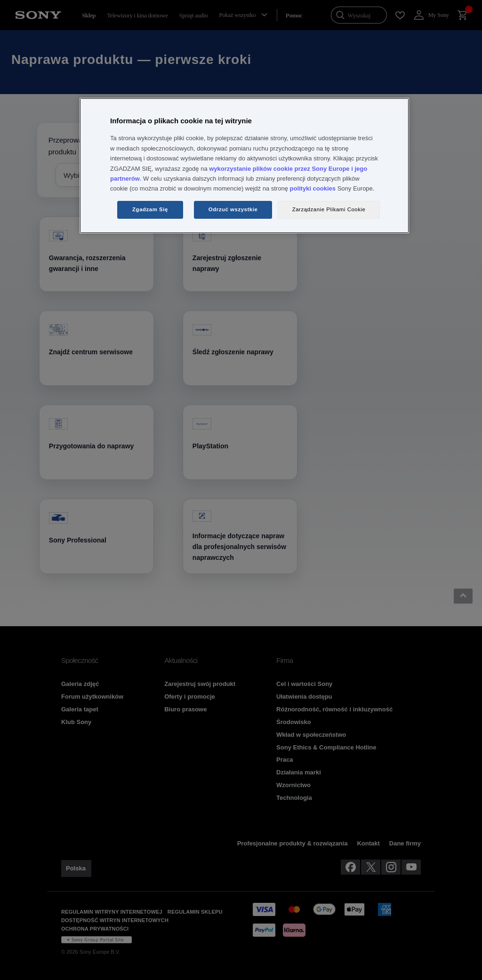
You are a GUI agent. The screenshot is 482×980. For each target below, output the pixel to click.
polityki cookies (313, 188)
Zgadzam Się (150, 209)
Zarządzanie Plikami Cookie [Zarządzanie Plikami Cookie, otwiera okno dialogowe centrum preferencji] (329, 209)
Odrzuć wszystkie (233, 209)
